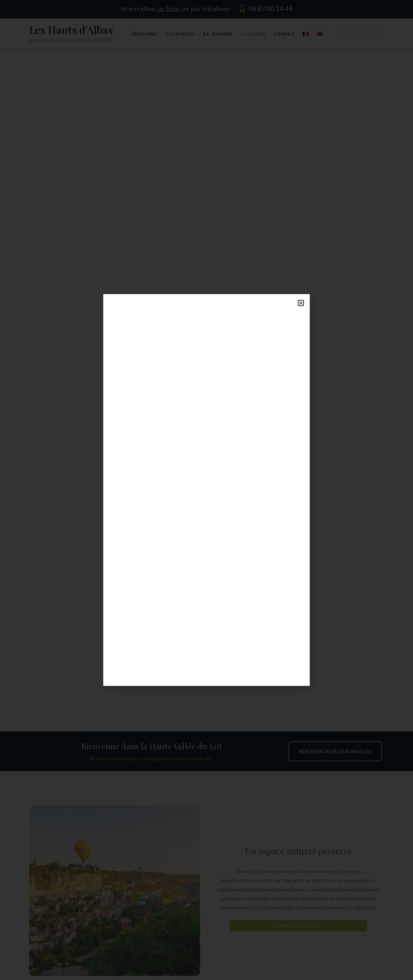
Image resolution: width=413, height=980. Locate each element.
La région (253, 33)
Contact (284, 33)
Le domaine (218, 33)
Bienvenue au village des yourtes (71, 40)
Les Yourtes (180, 33)
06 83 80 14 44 (270, 8)
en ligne (168, 8)
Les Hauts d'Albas (71, 30)
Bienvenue (144, 33)
